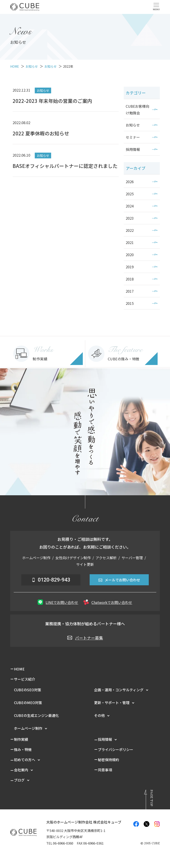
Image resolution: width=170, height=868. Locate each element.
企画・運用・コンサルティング (119, 690)
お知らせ (133, 125)
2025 (130, 194)
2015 (130, 303)
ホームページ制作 (28, 728)
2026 (130, 182)
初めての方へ (25, 760)
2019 (130, 267)
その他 (99, 715)
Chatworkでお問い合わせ (108, 602)
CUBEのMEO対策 (28, 703)
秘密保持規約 (108, 760)
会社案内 (21, 770)
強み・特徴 (23, 749)
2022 (130, 230)
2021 (130, 242)
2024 (130, 206)
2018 (130, 279)
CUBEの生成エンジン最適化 (36, 715)
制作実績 (21, 739)
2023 (130, 218)
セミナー (133, 137)
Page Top (152, 798)
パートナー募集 (85, 638)
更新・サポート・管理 (112, 703)
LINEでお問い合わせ (58, 602)
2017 (130, 291)
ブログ (19, 780)
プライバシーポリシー (116, 749)
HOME (19, 669)
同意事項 (105, 770)
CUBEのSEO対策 (28, 690)
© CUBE (150, 843)
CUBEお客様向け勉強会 (137, 109)
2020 (130, 255)
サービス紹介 (25, 679)
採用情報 (133, 149)
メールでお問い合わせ (119, 580)
